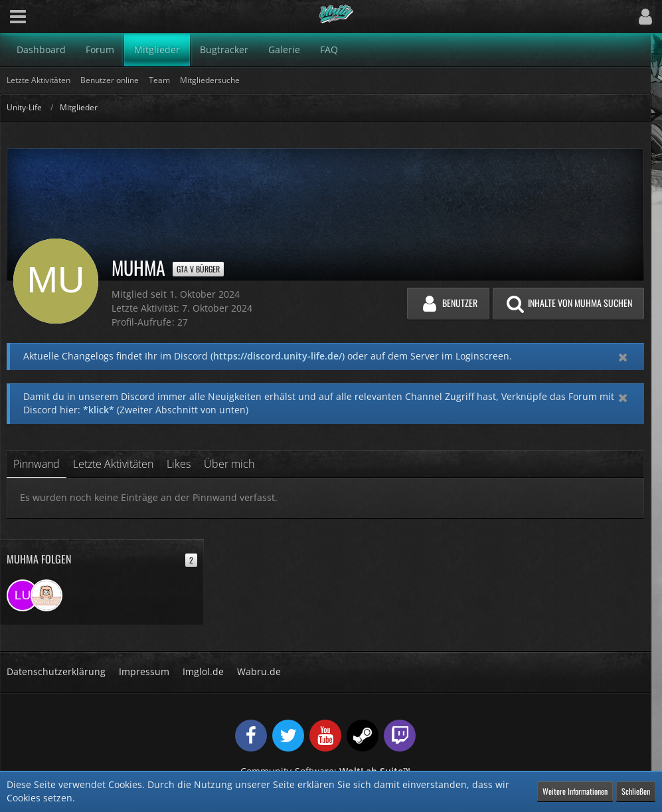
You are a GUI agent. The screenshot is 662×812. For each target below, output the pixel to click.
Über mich (229, 464)
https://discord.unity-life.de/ (278, 356)
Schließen (636, 791)
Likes (179, 464)
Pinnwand (37, 464)
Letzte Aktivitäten (113, 464)
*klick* (99, 410)
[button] (18, 17)
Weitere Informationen (575, 791)
